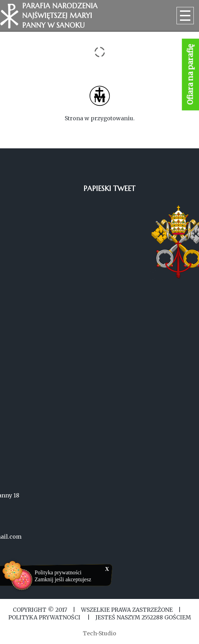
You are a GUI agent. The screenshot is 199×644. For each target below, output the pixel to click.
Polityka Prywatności (45, 617)
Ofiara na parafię (191, 75)
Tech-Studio (99, 633)
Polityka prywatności (58, 572)
